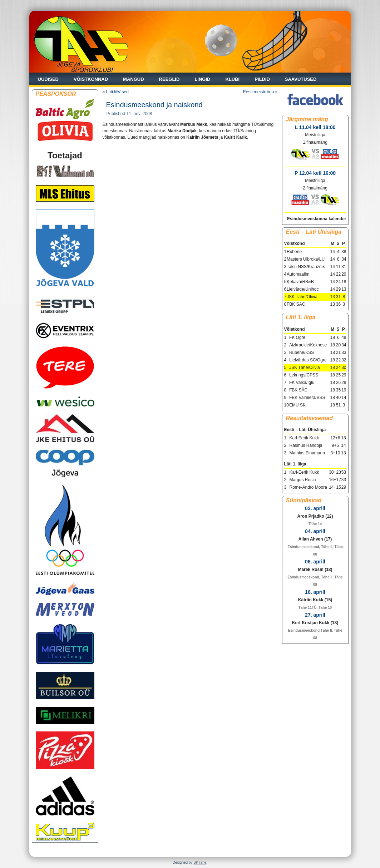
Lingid (202, 79)
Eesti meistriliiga (259, 92)
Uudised (48, 79)
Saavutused (301, 79)
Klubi (232, 79)
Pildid (262, 79)
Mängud (134, 79)
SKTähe (200, 862)
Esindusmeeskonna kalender (317, 219)
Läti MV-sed (117, 92)
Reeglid (169, 79)
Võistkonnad (91, 79)
